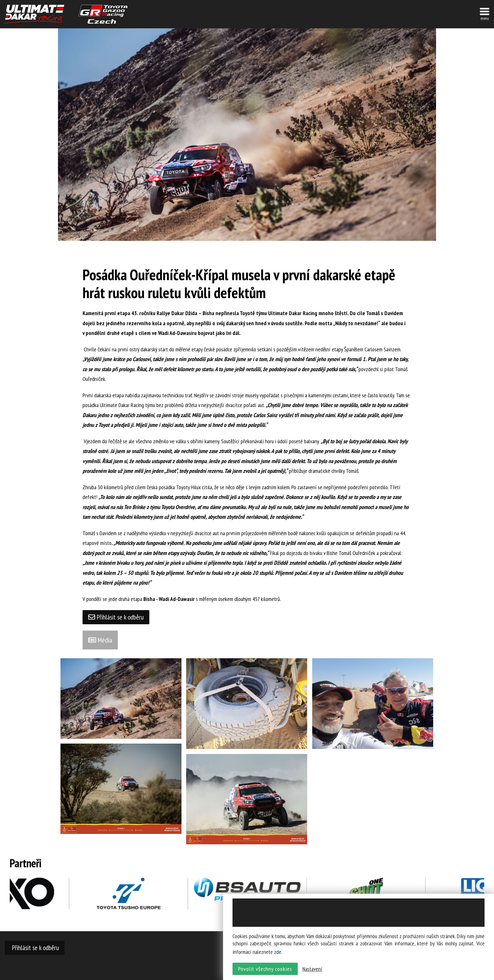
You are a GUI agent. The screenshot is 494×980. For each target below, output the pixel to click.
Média (100, 640)
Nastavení (312, 969)
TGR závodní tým (103, 14)
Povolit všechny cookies (265, 969)
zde (278, 952)
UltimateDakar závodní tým (34, 14)
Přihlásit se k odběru (116, 617)
